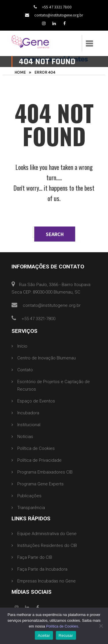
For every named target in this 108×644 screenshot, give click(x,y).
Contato (25, 370)
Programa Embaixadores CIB (45, 472)
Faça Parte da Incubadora (42, 569)
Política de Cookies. (63, 626)
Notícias (25, 437)
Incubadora (28, 413)
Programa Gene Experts (40, 484)
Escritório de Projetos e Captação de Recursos (54, 385)
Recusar (66, 635)
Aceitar (44, 635)
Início (22, 346)
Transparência (31, 508)
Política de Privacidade (39, 460)
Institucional (29, 425)
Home (20, 72)
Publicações (29, 496)
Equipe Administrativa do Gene (47, 534)
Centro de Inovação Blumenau (47, 358)
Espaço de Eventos (36, 401)
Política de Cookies (36, 448)
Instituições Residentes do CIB (47, 545)
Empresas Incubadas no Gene (47, 581)
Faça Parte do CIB (35, 557)
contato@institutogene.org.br (54, 15)
